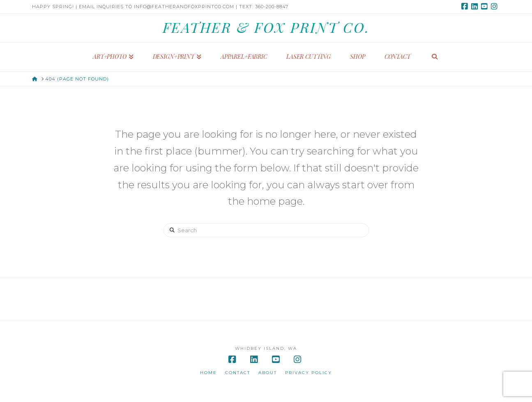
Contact (238, 373)
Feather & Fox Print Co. (266, 27)
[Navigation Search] (435, 57)
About (268, 373)
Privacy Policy (309, 373)
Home (208, 373)
